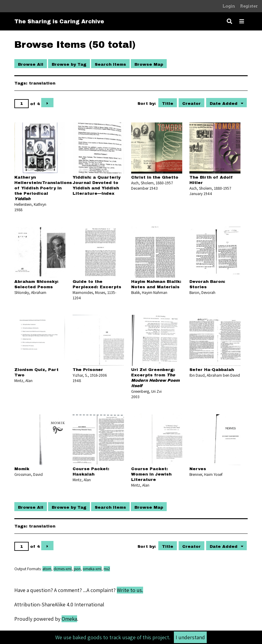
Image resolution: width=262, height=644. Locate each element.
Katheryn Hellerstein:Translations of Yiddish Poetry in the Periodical (43, 188)
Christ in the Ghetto (155, 177)
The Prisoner (88, 370)
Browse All (31, 64)
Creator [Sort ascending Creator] (191, 103)
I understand (190, 637)
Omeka (69, 619)
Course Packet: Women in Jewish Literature (151, 474)
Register (249, 6)
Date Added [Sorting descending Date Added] (224, 103)
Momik (22, 469)
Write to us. (130, 590)
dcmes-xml (63, 569)
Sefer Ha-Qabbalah (212, 370)
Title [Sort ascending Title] (168, 103)
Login (229, 6)
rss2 (107, 569)
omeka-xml (92, 569)
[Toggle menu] (242, 21)
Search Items (110, 64)
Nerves (198, 469)
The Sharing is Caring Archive (59, 22)
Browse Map (149, 64)
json (77, 569)
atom (47, 569)
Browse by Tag (69, 64)
